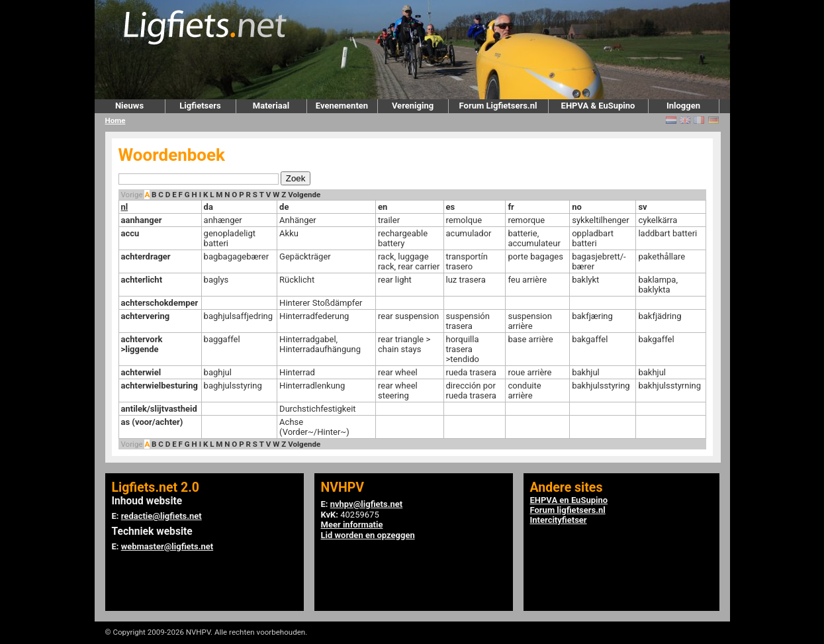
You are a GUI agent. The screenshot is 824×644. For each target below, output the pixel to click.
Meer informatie (352, 525)
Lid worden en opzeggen (368, 535)
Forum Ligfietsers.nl (498, 106)
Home (115, 120)
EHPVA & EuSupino (598, 106)
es (451, 207)
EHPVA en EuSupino (569, 500)
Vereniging (413, 106)
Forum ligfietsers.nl (568, 510)
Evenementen (342, 106)
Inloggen (683, 106)
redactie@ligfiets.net (161, 516)
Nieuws (129, 106)
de (284, 207)
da (208, 207)
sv (642, 207)
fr (511, 207)
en (383, 207)
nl (125, 207)
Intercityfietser (559, 520)
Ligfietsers (200, 106)
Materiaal (271, 106)
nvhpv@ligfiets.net (366, 504)
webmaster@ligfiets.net (167, 546)
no (577, 207)
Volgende (304, 195)
